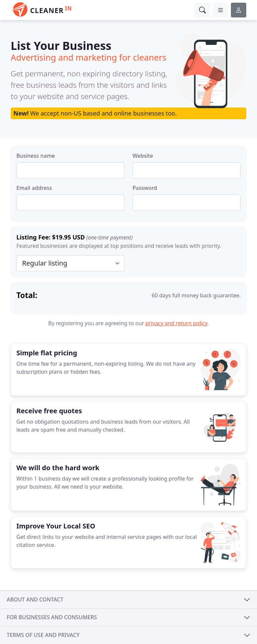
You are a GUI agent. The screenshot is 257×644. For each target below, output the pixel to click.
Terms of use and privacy (43, 635)
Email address (34, 188)
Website (143, 156)
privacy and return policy (177, 323)
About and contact (35, 599)
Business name (36, 156)
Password (145, 188)
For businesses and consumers (52, 617)
